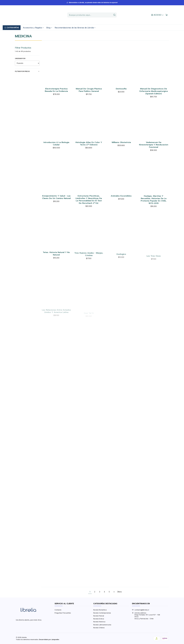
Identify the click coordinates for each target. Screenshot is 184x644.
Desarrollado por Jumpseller (49, 639)
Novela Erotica (99, 619)
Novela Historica (99, 622)
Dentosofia (121, 89)
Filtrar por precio (27, 71)
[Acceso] (157, 15)
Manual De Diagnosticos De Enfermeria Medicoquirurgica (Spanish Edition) (154, 91)
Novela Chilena (99, 628)
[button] (12, 28)
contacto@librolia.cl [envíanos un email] (141, 610)
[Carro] (167, 15)
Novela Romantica (100, 610)
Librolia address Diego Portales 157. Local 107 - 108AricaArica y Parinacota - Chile (146, 616)
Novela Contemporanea (102, 613)
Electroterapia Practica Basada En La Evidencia (56, 90)
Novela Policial (99, 616)
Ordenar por (20, 58)
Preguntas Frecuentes (63, 613)
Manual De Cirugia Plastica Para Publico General (89, 90)
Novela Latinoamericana (102, 625)
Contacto (58, 610)
